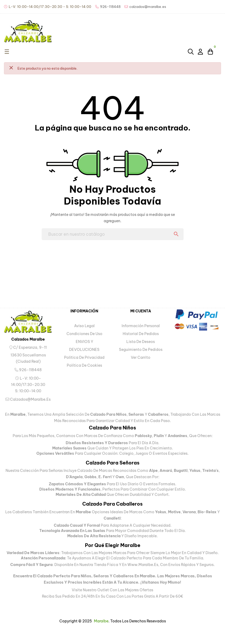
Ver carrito (141, 357)
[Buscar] (113, 234)
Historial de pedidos (141, 334)
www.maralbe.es (143, 565)
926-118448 (28, 370)
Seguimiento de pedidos (141, 350)
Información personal (141, 326)
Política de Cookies (84, 365)
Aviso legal (84, 326)
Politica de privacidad (84, 357)
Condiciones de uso (84, 334)
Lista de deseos (141, 342)
